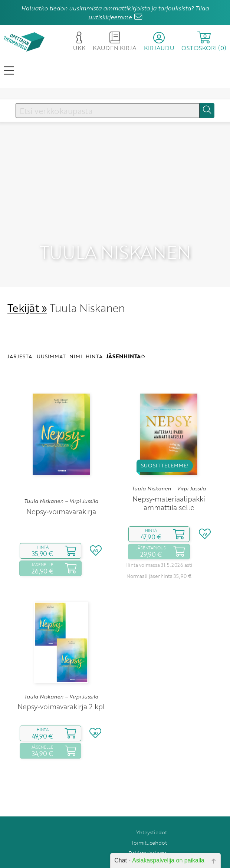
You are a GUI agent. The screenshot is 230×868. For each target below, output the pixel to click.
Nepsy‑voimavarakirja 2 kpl (61, 683)
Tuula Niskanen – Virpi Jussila (61, 478)
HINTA (94, 333)
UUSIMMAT (51, 333)
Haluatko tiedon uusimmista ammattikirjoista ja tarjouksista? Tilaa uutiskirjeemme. (115, 13)
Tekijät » (27, 285)
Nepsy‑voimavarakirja (61, 488)
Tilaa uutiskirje (149, 851)
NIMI (76, 333)
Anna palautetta (147, 840)
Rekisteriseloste (148, 830)
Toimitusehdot (149, 820)
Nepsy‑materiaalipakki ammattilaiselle (169, 480)
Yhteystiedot (152, 809)
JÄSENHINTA (126, 333)
